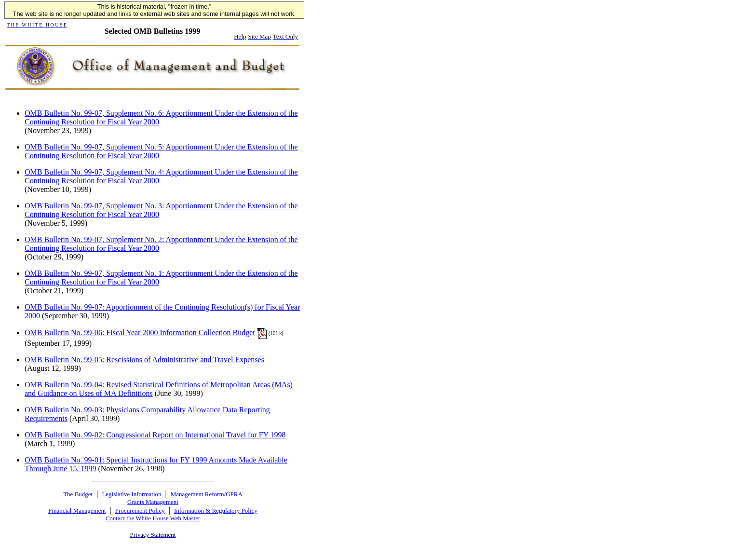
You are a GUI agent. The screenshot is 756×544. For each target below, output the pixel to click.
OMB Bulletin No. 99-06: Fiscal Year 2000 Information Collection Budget (140, 333)
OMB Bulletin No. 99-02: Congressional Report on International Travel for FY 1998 (155, 435)
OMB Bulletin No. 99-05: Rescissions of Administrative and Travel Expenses (144, 360)
